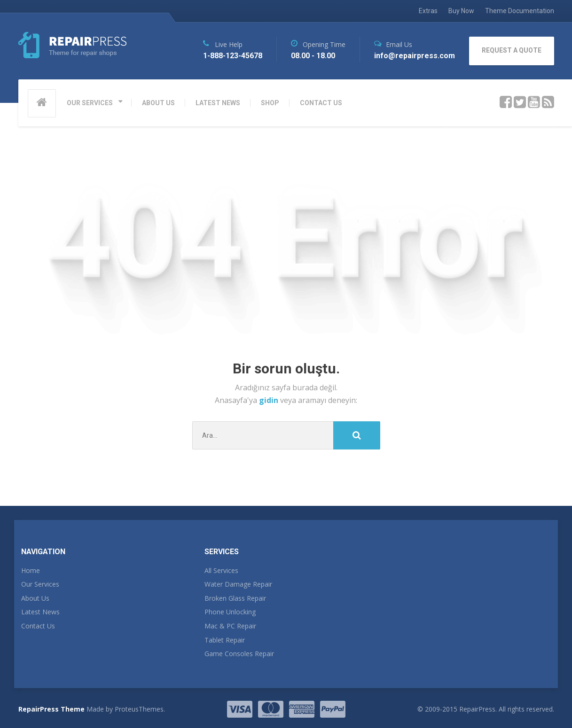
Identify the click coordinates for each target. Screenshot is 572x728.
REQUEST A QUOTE (512, 50)
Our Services (40, 584)
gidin (270, 400)
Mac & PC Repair (230, 626)
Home (31, 570)
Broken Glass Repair (235, 598)
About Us (35, 598)
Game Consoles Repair (239, 654)
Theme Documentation (520, 11)
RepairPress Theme (51, 709)
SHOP (270, 103)
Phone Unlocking (230, 612)
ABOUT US (158, 103)
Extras (428, 11)
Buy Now (461, 11)
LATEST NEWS (218, 103)
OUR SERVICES (90, 103)
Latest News (40, 612)
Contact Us (38, 626)
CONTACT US (321, 103)
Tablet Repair (225, 640)
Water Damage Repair (238, 584)
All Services (221, 570)
